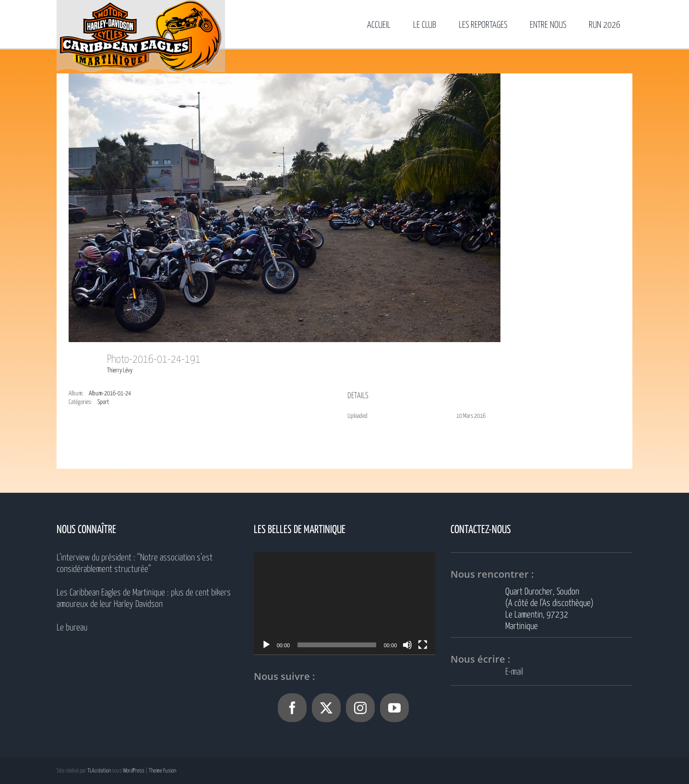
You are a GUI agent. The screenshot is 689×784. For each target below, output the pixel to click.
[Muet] (407, 645)
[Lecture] (266, 645)
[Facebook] (292, 708)
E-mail (514, 672)
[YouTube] (394, 708)
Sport (103, 402)
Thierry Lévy (120, 371)
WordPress (134, 771)
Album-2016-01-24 (110, 394)
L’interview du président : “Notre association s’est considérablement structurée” (135, 564)
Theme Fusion (162, 771)
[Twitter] (326, 708)
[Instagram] (360, 708)
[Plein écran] (423, 645)
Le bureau (72, 628)
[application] (345, 603)
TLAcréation (99, 771)
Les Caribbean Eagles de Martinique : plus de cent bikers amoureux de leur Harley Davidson (144, 599)
